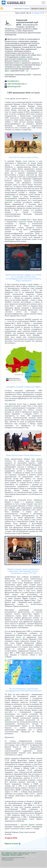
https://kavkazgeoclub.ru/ (17, 84)
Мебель (15, 853)
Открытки (33, 853)
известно (32, 161)
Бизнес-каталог (6, 854)
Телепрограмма (6, 855)
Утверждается (10, 200)
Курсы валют (14, 854)
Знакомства (21, 854)
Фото (29, 853)
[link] (9, 23)
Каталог (24, 853)
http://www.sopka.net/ (9, 859)
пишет (17, 639)
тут (27, 71)
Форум (20, 853)
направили (9, 406)
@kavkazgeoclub (14, 87)
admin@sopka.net (9, 860)
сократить (39, 502)
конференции (22, 59)
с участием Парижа (27, 825)
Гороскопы (19, 855)
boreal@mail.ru (13, 81)
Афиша (27, 854)
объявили (31, 286)
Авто (3, 853)
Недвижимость (9, 853)
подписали (22, 222)
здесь (19, 67)
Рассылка (13, 855)
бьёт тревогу (37, 459)
